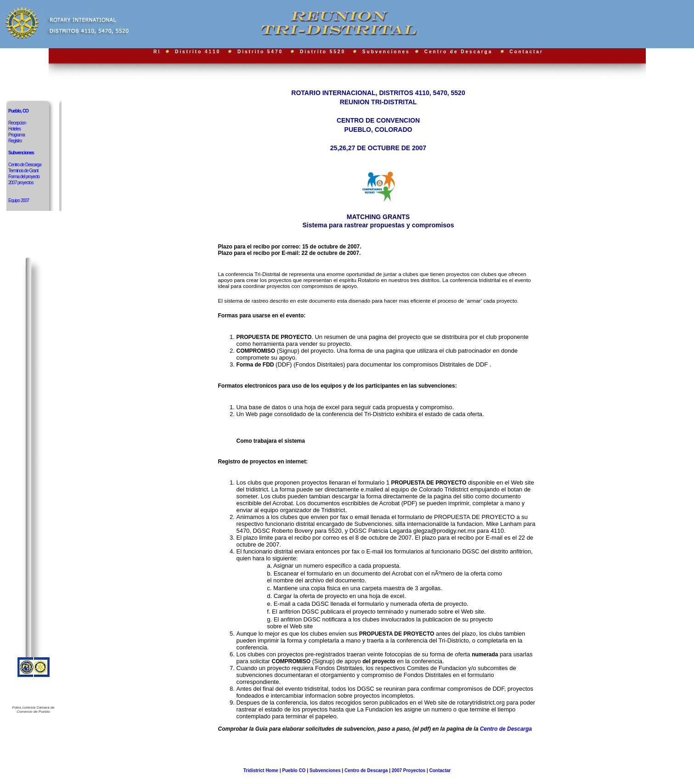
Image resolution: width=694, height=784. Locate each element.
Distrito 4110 (198, 52)
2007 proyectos (21, 183)
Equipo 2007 (19, 200)
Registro (15, 141)
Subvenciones (388, 52)
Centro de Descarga (460, 52)
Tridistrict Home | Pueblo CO (275, 770)
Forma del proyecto (24, 177)
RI (157, 52)
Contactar (526, 52)
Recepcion (17, 123)
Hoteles (14, 129)
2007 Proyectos (409, 770)
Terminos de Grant (23, 171)
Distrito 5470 (260, 52)
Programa (17, 135)
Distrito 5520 (323, 52)
